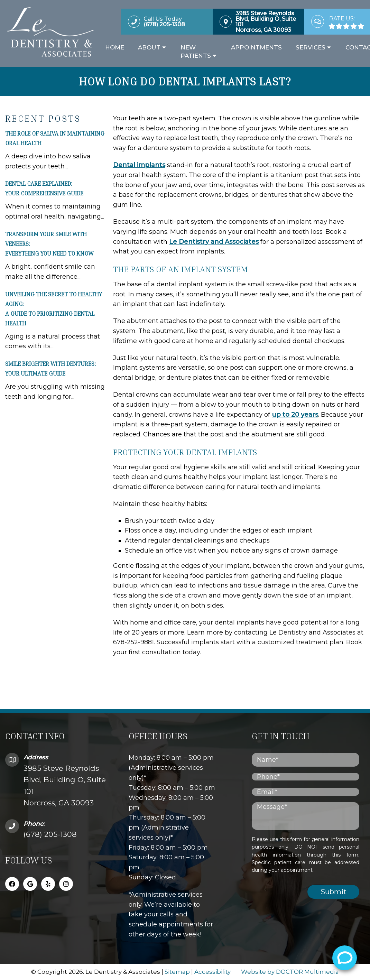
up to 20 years (295, 415)
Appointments (256, 47)
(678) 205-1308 (50, 834)
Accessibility (212, 972)
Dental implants (139, 165)
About (149, 47)
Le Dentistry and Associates (214, 242)
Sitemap (177, 972)
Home (115, 47)
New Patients (196, 52)
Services (311, 47)
